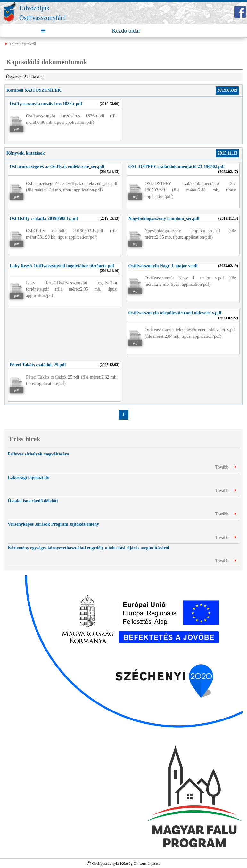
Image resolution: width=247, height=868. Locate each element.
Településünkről (23, 44)
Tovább (226, 467)
